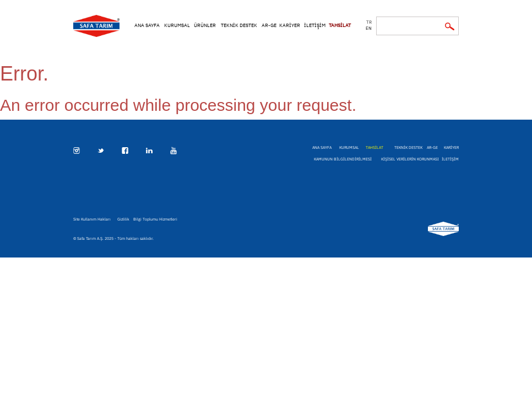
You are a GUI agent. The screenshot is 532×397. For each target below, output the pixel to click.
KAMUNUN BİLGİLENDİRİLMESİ (343, 159)
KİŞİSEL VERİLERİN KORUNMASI (410, 159)
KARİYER (290, 25)
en (369, 28)
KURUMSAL (177, 25)
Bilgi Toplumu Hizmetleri (155, 219)
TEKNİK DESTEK (239, 25)
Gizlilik (123, 219)
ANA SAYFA (147, 25)
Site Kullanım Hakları (92, 219)
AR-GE (269, 25)
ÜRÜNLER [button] (205, 25)
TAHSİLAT (340, 25)
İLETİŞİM (315, 25)
